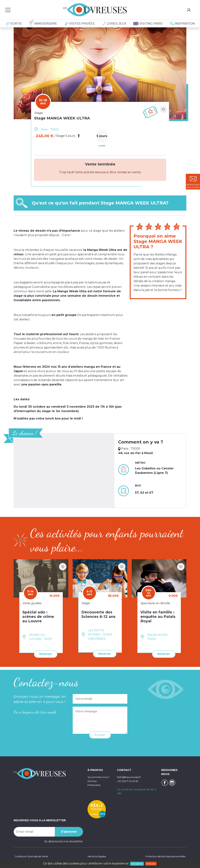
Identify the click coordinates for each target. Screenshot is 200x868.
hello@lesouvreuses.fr (132, 776)
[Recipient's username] (34, 831)
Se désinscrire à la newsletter (64, 841)
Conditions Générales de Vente (34, 856)
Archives (93, 784)
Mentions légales (95, 856)
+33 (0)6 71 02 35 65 (130, 780)
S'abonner (69, 831)
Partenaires (95, 788)
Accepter (136, 863)
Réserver (44, 654)
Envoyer (100, 734)
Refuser (152, 863)
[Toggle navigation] (8, 10)
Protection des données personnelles (161, 856)
